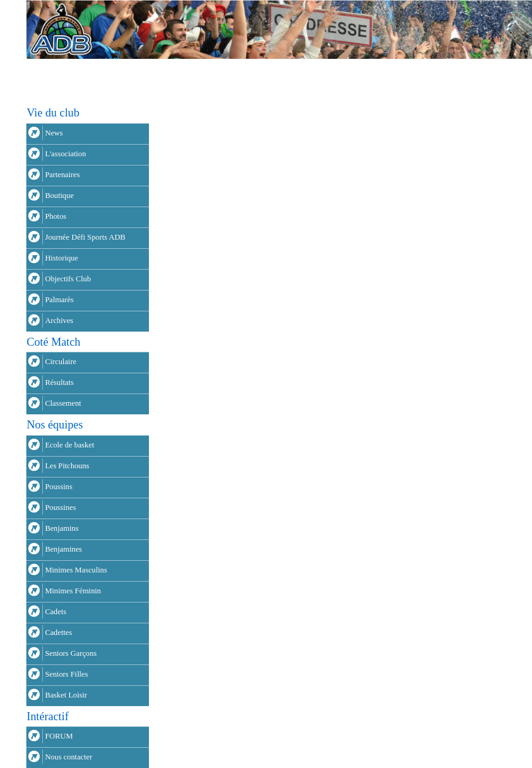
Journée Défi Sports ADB (85, 237)
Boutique (59, 196)
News (54, 133)
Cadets (55, 612)
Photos (55, 216)
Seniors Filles (66, 674)
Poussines (60, 508)
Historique (61, 258)
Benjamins (62, 528)
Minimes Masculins (76, 570)
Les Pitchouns (67, 466)
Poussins (59, 487)
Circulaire (60, 362)
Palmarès (59, 300)
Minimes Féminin (73, 591)
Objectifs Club (68, 279)
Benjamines (63, 549)
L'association (65, 154)
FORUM (59, 736)
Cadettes (58, 633)
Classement (63, 403)
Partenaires (62, 175)
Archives (59, 321)
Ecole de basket (69, 445)
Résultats (59, 382)
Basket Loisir (66, 695)
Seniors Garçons (70, 653)
